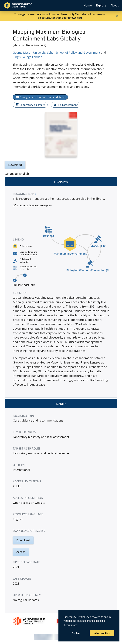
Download (15, 165)
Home (88, 5)
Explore (101, 5)
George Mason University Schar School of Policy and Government (56, 52)
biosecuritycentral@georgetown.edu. (60, 18)
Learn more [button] (71, 625)
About (115, 5)
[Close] (117, 16)
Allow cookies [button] (102, 633)
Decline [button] (76, 633)
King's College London (27, 57)
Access (21, 552)
